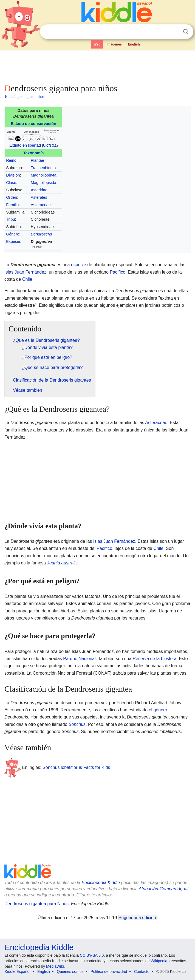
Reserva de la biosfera (155, 659)
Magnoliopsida (43, 183)
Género (13, 234)
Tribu (10, 219)
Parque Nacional (79, 659)
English (134, 44)
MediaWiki (55, 966)
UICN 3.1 (50, 146)
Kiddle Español (17, 972)
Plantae (37, 160)
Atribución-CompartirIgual (163, 889)
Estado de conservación (33, 124)
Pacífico (118, 272)
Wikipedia (159, 961)
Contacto (142, 972)
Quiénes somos (70, 972)
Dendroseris (41, 234)
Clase (11, 183)
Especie (13, 242)
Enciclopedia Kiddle (101, 883)
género (160, 710)
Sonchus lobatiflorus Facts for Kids (76, 767)
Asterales (39, 197)
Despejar (174, 32)
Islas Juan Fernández (25, 272)
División (13, 175)
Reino (11, 160)
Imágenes (114, 44)
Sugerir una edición (137, 918)
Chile (27, 279)
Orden (12, 197)
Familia (12, 205)
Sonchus (77, 724)
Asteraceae (41, 205)
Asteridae (39, 190)
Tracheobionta (43, 168)
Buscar (186, 32)
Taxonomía (34, 153)
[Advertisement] (97, 66)
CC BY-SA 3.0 (92, 955)
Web (97, 44)
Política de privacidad (109, 972)
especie (79, 265)
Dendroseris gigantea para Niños (36, 904)
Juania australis (62, 563)
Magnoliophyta (44, 175)
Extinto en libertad (25, 145)
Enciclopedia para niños (25, 96)
